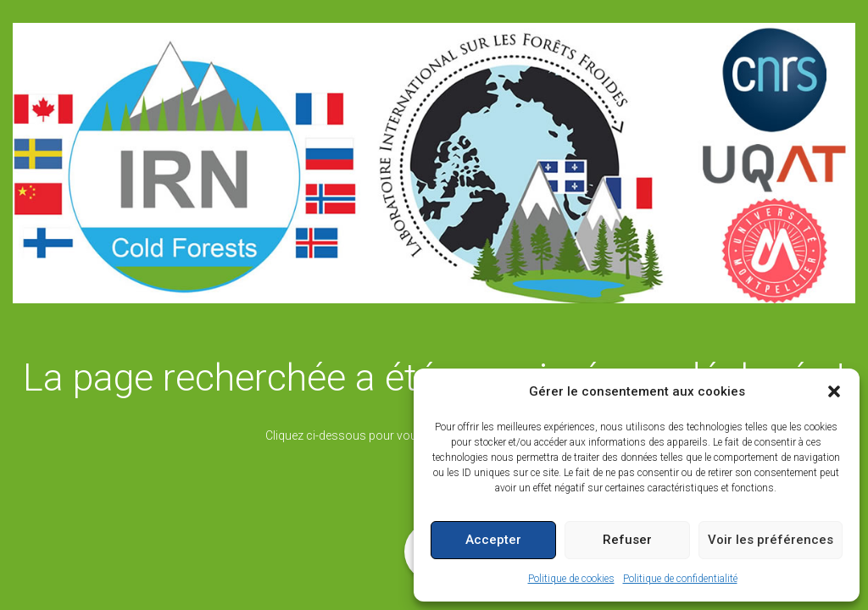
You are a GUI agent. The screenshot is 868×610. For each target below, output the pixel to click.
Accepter (493, 540)
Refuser (627, 540)
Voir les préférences (771, 540)
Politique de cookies (571, 579)
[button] (834, 391)
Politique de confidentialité (680, 579)
